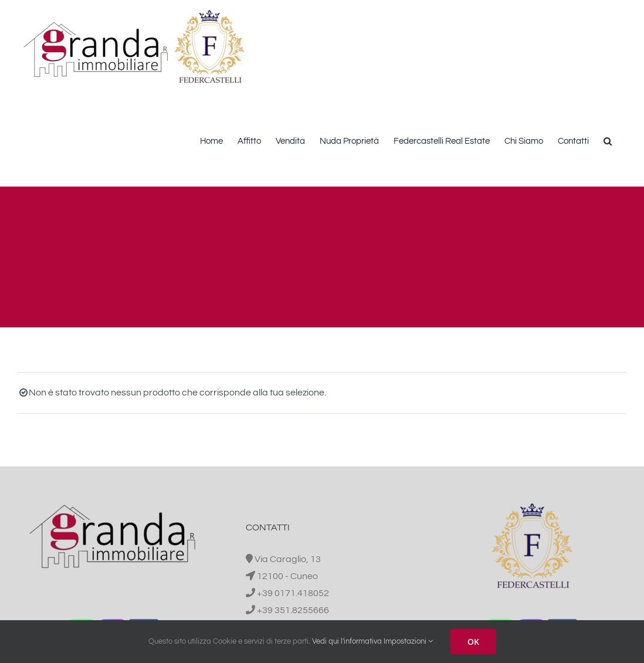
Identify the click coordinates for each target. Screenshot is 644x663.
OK (473, 642)
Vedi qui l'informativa (347, 641)
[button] (608, 140)
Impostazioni (408, 641)
